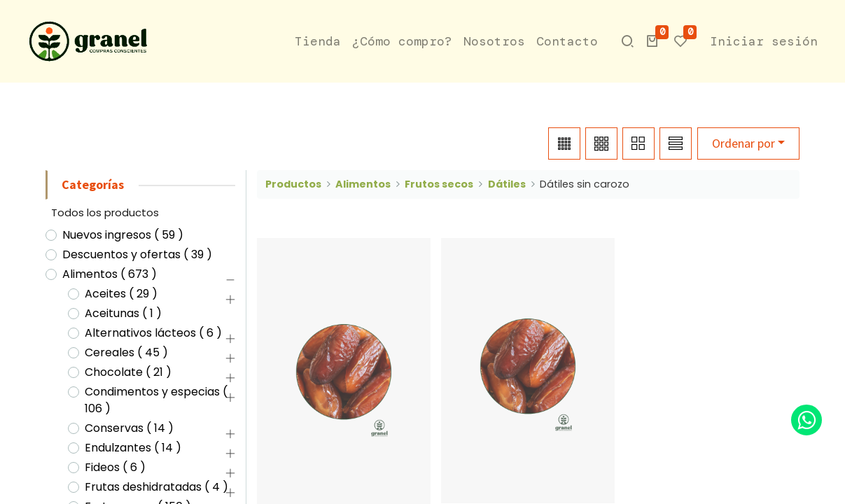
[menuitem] (318, 42)
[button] (652, 41)
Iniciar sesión (764, 41)
